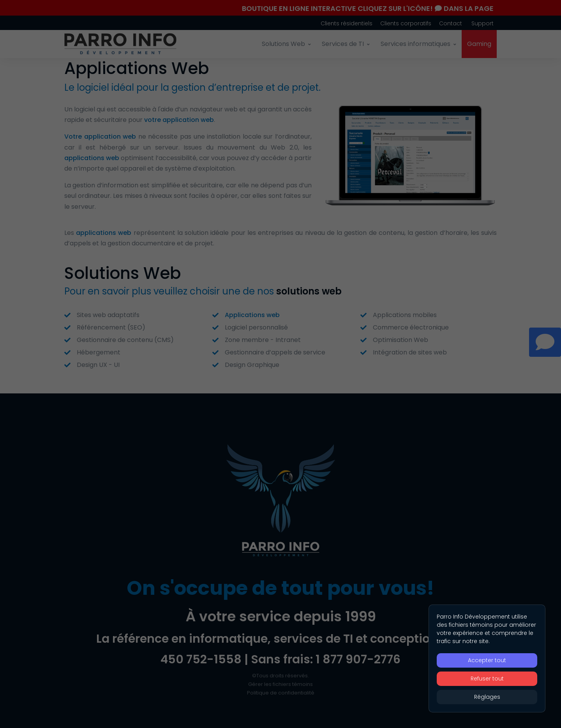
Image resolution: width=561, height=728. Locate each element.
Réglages (487, 697)
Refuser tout (487, 679)
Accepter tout (487, 660)
